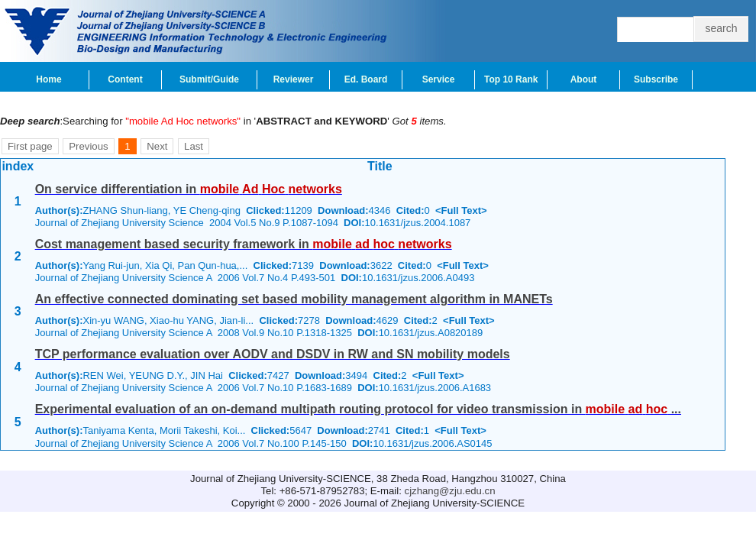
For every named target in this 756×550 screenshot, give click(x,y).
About (584, 79)
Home (48, 79)
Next (157, 146)
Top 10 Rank (511, 79)
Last (194, 146)
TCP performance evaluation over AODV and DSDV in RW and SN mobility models (273, 354)
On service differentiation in (189, 189)
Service (439, 79)
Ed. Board (366, 79)
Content (125, 79)
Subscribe (656, 79)
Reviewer (294, 79)
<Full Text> (461, 210)
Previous (88, 146)
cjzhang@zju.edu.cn (450, 491)
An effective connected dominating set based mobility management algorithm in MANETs (294, 299)
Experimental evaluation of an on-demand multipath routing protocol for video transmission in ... (358, 409)
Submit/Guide (209, 79)
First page (30, 146)
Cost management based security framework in (244, 244)
